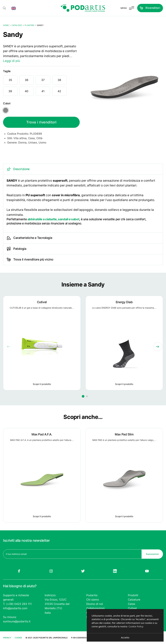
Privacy (7, 638)
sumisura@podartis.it (17, 621)
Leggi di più (12, 61)
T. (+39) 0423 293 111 (17, 604)
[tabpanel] (83, 198)
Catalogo (17, 25)
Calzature (134, 600)
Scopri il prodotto (42, 384)
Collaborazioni (95, 608)
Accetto (125, 637)
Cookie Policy (136, 626)
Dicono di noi (95, 604)
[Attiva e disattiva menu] (127, 8)
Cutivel (132, 608)
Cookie (18, 638)
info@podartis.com (15, 608)
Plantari (29, 25)
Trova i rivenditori (41, 122)
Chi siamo (93, 600)
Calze (132, 604)
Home (6, 25)
